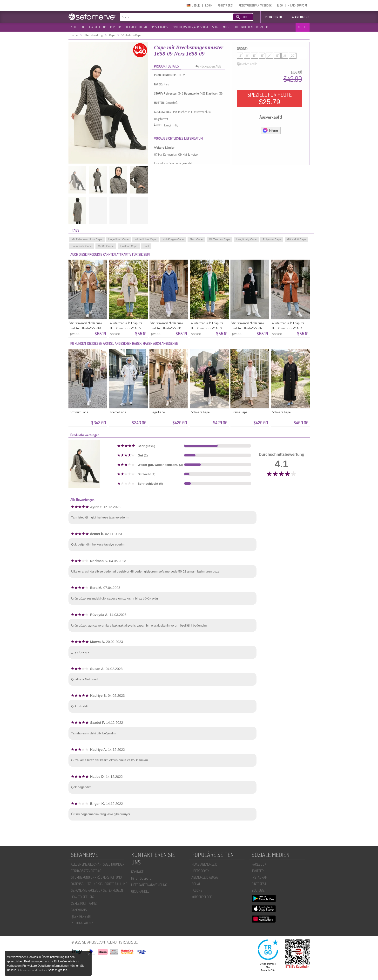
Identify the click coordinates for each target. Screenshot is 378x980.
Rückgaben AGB (209, 66)
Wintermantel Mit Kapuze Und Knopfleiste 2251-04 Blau (167, 328)
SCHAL (196, 884)
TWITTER (258, 871)
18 (285, 56)
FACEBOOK (259, 864)
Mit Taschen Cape (220, 239)
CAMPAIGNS (79, 910)
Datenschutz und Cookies (32, 970)
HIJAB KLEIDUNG (97, 27)
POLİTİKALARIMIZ (82, 923)
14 (270, 56)
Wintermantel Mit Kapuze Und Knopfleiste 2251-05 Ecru (126, 328)
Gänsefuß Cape (297, 239)
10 (254, 56)
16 (277, 56)
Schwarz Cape (79, 412)
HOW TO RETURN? (83, 897)
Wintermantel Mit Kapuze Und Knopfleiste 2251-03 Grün (207, 328)
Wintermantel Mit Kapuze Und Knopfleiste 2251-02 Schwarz (248, 328)
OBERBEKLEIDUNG (136, 27)
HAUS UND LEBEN (243, 27)
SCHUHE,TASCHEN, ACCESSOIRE (191, 27)
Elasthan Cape (129, 246)
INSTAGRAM (260, 877)
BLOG (280, 5)
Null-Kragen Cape (173, 239)
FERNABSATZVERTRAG (86, 871)
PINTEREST (259, 884)
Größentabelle (247, 64)
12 (262, 56)
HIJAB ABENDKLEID (204, 864)
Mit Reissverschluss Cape (87, 239)
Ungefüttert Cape (119, 239)
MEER (226, 27)
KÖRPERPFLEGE (202, 897)
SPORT (216, 27)
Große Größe (106, 246)
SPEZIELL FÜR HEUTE (270, 98)
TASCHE (197, 890)
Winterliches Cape (145, 239)
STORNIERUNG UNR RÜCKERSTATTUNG (96, 877)
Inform (270, 130)
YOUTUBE (258, 890)
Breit (146, 246)
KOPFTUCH (116, 27)
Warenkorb (301, 17)
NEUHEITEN (77, 27)
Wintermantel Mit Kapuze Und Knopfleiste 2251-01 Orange (288, 328)
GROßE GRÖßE (160, 27)
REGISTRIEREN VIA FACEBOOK (255, 5)
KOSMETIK (262, 27)
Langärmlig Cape (246, 239)
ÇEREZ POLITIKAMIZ (84, 903)
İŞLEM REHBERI (81, 916)
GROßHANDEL (140, 891)
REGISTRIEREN (226, 5)
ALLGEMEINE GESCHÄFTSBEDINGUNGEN (98, 864)
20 (293, 56)
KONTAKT (137, 872)
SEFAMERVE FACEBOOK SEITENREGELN (97, 890)
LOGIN (209, 5)
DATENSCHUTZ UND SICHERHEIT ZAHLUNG (99, 884)
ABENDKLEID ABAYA (205, 877)
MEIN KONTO (274, 17)
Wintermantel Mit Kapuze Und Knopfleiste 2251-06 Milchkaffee (86, 328)
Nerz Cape (196, 239)
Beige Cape (158, 412)
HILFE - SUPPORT (297, 5)
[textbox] (173, 17)
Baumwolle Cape (82, 246)
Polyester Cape (272, 239)
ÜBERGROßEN (200, 871)
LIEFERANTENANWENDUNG (149, 885)
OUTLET (302, 27)
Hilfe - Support (141, 878)
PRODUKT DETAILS (166, 66)
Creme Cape (118, 412)
